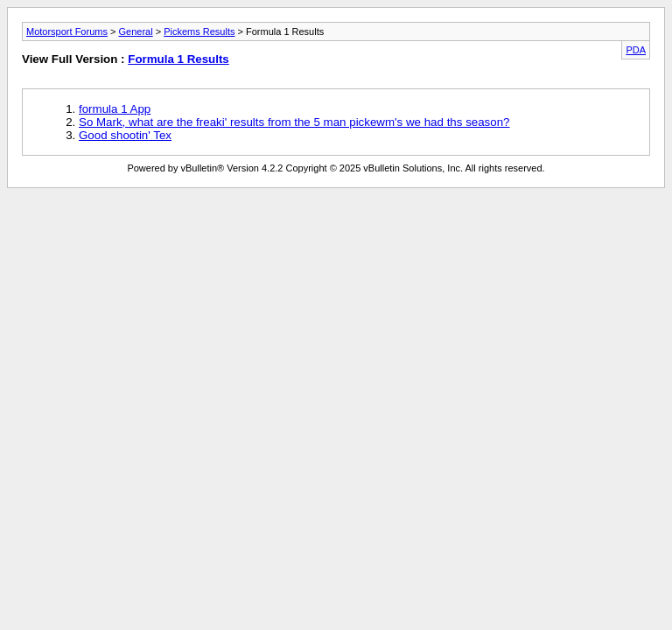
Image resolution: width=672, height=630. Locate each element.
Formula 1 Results (178, 59)
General (135, 31)
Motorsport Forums (67, 31)
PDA (636, 50)
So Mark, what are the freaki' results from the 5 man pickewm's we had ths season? (294, 122)
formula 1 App (115, 109)
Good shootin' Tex (125, 135)
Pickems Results (199, 31)
